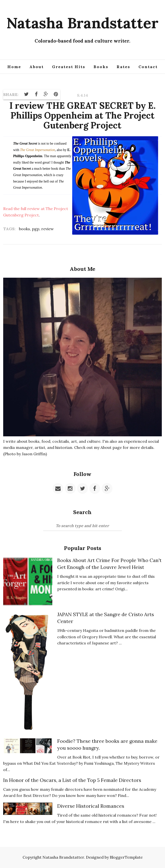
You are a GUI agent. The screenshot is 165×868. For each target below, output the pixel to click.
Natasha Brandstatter (82, 23)
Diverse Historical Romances (91, 806)
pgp (36, 229)
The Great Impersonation (38, 150)
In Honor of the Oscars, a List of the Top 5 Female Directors (72, 780)
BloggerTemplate (126, 857)
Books (101, 67)
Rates (123, 67)
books (24, 229)
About (37, 67)
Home (14, 67)
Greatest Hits (69, 67)
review (48, 229)
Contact (148, 67)
